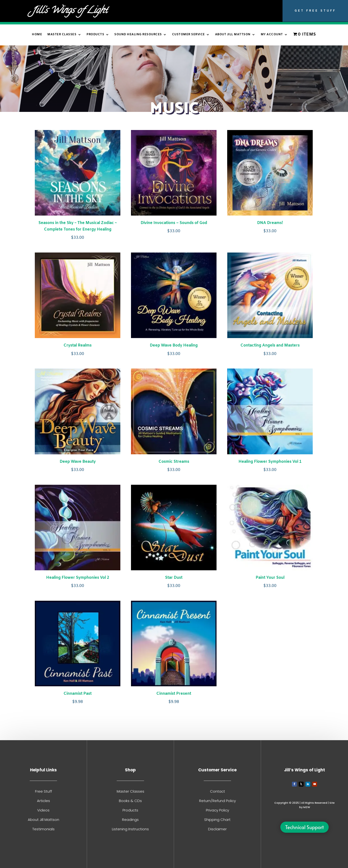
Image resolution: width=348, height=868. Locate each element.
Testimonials (43, 829)
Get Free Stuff (315, 11)
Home (37, 35)
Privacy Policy (217, 810)
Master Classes (62, 35)
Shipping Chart (217, 820)
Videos (43, 810)
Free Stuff (43, 791)
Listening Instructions (130, 829)
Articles (43, 801)
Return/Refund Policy (217, 801)
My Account (272, 35)
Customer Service (188, 35)
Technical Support (304, 827)
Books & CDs (130, 801)
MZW (307, 807)
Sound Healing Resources (138, 35)
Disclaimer (217, 829)
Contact (217, 791)
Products (95, 35)
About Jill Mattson (233, 35)
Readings (130, 820)
